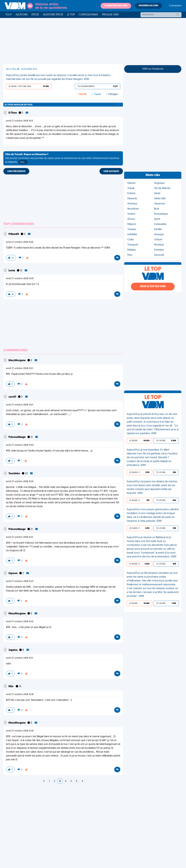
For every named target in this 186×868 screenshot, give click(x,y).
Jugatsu (13, 650)
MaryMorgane (17, 361)
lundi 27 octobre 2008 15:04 (20, 445)
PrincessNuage (17, 437)
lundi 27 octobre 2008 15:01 (19, 368)
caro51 (13, 397)
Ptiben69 (14, 234)
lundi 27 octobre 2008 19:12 (19, 121)
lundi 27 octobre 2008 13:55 (20, 242)
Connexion (175, 6)
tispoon (13, 573)
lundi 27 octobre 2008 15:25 (20, 622)
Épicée (35, 15)
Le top (71, 15)
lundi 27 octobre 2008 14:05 (20, 279)
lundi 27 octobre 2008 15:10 (19, 537)
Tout (8, 15)
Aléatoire (22, 15)
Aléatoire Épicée (53, 15)
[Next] (44, 781)
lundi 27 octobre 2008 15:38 (20, 694)
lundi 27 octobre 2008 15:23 (20, 581)
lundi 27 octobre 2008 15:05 (20, 482)
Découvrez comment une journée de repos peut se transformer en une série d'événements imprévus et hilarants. (62, 159)
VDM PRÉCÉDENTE (16, 171)
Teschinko (14, 474)
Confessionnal (88, 15)
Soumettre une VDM (116, 6)
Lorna (12, 271)
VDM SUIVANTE (111, 171)
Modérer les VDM (148, 6)
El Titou (13, 113)
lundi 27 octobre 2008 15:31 (19, 658)
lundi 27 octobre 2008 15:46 (20, 731)
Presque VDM (110, 15)
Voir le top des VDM (153, 287)
